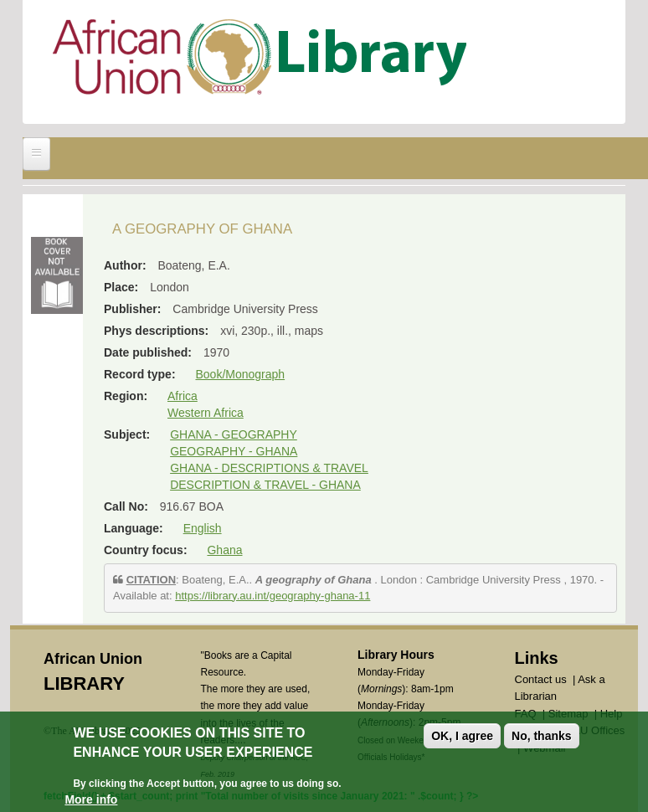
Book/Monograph (240, 374)
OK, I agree (462, 736)
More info (91, 799)
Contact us (541, 679)
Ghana (224, 550)
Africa (183, 396)
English (203, 528)
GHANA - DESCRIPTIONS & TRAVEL (269, 468)
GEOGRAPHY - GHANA (234, 451)
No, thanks (542, 736)
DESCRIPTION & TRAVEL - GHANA (265, 485)
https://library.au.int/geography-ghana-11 (273, 596)
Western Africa (206, 413)
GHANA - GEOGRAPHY (234, 434)
